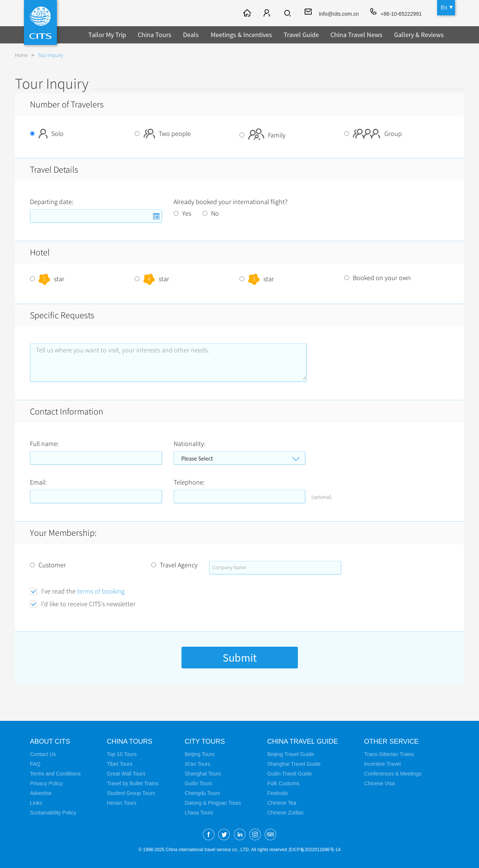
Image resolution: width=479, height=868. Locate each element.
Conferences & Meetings (393, 774)
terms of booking (101, 591)
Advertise (41, 793)
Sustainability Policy (53, 813)
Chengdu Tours (202, 793)
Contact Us (43, 754)
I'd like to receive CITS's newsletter (88, 604)
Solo (47, 134)
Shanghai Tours (203, 774)
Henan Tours (121, 803)
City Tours (205, 741)
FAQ (35, 764)
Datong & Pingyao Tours (213, 803)
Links (36, 803)
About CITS (50, 741)
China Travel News (356, 35)
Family (263, 135)
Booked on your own (378, 278)
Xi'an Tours (197, 764)
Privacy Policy (46, 783)
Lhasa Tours (199, 813)
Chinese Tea (282, 803)
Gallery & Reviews (419, 35)
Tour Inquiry (50, 55)
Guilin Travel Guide (289, 774)
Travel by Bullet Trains (132, 783)
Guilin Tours (198, 783)
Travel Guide (301, 35)
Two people (163, 134)
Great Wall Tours (126, 774)
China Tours (155, 35)
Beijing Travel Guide (291, 754)
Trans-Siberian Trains (389, 754)
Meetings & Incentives (241, 35)
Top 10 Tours (122, 754)
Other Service (392, 741)
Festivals (277, 793)
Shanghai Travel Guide (294, 764)
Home (21, 55)
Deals (191, 35)
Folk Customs (283, 783)
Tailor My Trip (107, 35)
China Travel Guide (303, 741)
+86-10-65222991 (401, 14)
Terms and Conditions (55, 774)
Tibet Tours (119, 764)
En (444, 7)
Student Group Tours (131, 793)
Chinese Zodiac (285, 813)
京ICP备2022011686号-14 (314, 850)
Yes (182, 213)
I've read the (83, 591)
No (211, 213)
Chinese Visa (380, 783)
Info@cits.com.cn (338, 14)
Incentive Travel (383, 764)
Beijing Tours (199, 754)
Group (373, 134)
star (47, 279)
